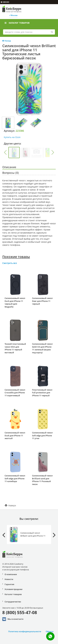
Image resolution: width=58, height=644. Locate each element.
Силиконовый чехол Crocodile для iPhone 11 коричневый (15, 393)
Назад (7, 41)
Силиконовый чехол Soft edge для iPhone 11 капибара (15, 478)
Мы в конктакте (13, 619)
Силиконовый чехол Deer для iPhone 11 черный (42, 301)
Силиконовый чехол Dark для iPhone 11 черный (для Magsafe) (15, 302)
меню (5, 2)
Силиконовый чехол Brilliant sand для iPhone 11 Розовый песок (42, 480)
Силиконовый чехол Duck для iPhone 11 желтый (15, 435)
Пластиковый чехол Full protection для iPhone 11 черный (42, 393)
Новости (9, 579)
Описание (9, 167)
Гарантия (9, 584)
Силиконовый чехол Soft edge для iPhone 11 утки (42, 435)
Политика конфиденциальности (25, 631)
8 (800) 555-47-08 (20, 612)
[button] (5, 152)
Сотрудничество (13, 602)
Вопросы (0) (11, 173)
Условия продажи (14, 589)
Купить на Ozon (12, 137)
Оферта (50, 631)
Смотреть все (10, 263)
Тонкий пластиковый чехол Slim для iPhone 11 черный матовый (15, 348)
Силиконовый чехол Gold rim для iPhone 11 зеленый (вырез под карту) (42, 348)
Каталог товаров (17, 23)
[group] (14, 153)
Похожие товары (16, 257)
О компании (11, 574)
